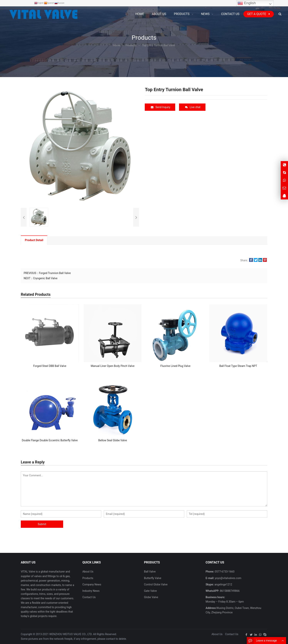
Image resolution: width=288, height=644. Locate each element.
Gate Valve (150, 591)
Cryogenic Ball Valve (45, 278)
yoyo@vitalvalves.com (228, 578)
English (247, 3)
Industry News (91, 591)
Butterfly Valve (153, 578)
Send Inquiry (160, 107)
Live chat (193, 107)
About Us (88, 572)
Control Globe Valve (156, 584)
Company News (92, 584)
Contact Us (89, 597)
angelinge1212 (223, 584)
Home (140, 14)
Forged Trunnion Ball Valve (55, 273)
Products (88, 578)
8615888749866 (229, 591)
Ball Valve (150, 572)
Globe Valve (151, 597)
